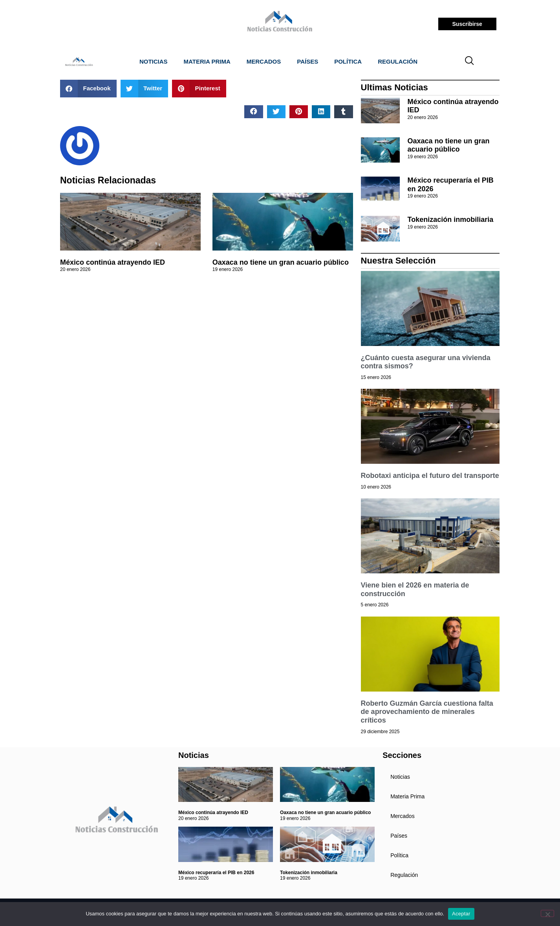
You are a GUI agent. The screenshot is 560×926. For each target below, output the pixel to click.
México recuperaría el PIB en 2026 (216, 873)
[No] (547, 913)
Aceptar (461, 914)
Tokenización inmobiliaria (451, 220)
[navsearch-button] (470, 62)
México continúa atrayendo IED (113, 262)
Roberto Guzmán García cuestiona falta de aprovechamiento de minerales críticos (427, 712)
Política (348, 61)
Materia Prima (207, 61)
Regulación (398, 61)
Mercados (264, 61)
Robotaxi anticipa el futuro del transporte (430, 476)
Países (307, 61)
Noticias (154, 61)
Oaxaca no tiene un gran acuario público (281, 262)
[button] (88, 89)
